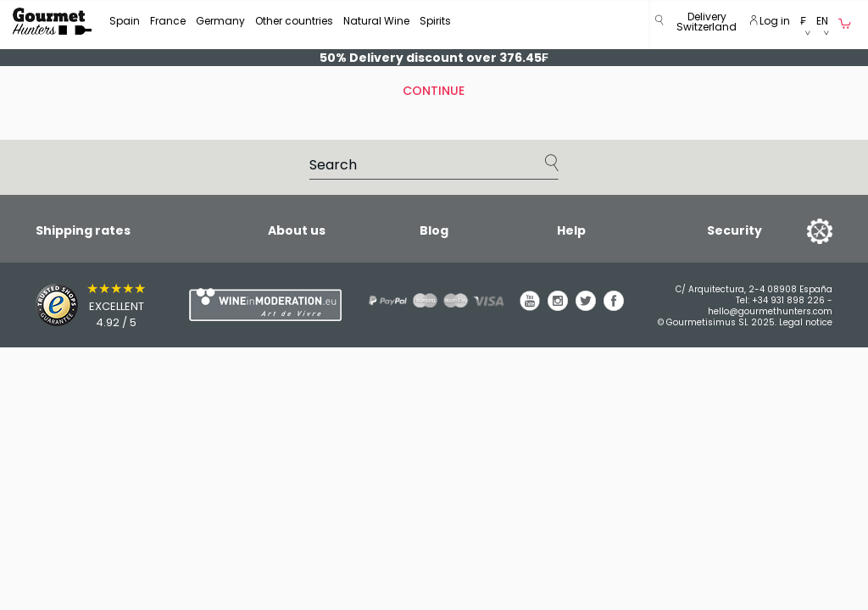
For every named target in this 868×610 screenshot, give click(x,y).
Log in (770, 21)
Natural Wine (376, 21)
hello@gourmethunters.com (770, 311)
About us (297, 230)
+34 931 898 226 (788, 300)
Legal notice (806, 322)
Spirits (435, 21)
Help (571, 230)
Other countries (294, 21)
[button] (707, 25)
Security (734, 230)
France (168, 21)
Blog (434, 230)
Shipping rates (83, 230)
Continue (434, 91)
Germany (220, 21)
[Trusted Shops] (83, 305)
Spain (125, 21)
